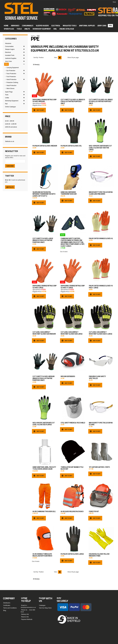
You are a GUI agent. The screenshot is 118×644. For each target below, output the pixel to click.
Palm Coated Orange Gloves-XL (101, 238)
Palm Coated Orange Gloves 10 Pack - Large (101, 287)
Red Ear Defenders (68, 376)
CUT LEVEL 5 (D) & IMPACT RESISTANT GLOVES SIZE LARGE (72, 333)
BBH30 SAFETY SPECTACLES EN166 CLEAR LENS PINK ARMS (101, 193)
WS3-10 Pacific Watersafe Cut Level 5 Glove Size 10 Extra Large (100, 148)
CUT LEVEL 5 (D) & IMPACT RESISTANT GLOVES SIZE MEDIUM (44, 333)
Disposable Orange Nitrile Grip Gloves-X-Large (73, 287)
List (63, 58)
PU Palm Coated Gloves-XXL (71, 146)
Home (33, 36)
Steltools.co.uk (10, 141)
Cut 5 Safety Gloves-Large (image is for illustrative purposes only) (43, 240)
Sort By (36, 58)
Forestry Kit (94, 511)
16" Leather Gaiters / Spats (99, 467)
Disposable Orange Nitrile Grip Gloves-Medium (44, 101)
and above (11, 127)
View (56, 58)
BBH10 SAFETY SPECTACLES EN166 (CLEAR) (101, 424)
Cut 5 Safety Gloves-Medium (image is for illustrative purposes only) (43, 378)
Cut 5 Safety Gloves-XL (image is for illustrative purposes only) (73, 101)
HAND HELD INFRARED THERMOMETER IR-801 (69, 193)
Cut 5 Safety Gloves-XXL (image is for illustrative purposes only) (101, 101)
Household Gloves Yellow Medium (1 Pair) (99, 555)
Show (69, 58)
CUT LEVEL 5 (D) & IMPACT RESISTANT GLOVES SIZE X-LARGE (100, 333)
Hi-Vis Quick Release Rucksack (72, 511)
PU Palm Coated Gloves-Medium (45, 146)
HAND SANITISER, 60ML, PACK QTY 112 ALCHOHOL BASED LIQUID (44, 468)
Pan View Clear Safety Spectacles (97, 377)
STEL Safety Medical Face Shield (73, 423)
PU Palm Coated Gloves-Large (72, 554)
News (114, 2)
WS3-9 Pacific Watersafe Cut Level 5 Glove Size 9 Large (44, 424)
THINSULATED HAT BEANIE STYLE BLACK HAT (72, 468)
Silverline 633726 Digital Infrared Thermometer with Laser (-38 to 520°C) (44, 194)
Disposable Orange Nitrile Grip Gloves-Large (44, 287)
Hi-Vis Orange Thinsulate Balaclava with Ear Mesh (42, 555)
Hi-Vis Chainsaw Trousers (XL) (44, 511)
